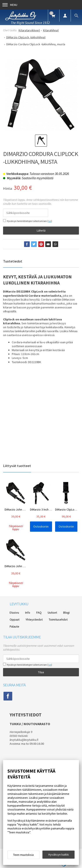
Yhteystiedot (34, 619)
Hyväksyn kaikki (59, 854)
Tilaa (41, 672)
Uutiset (52, 613)
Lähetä (41, 230)
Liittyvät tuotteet (17, 466)
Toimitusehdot (58, 619)
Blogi (66, 613)
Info (28, 613)
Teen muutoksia (23, 855)
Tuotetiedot (13, 261)
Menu (10, 5)
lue (50, 221)
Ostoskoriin (41, 526)
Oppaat (15, 619)
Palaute (14, 626)
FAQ (39, 613)
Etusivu (14, 613)
